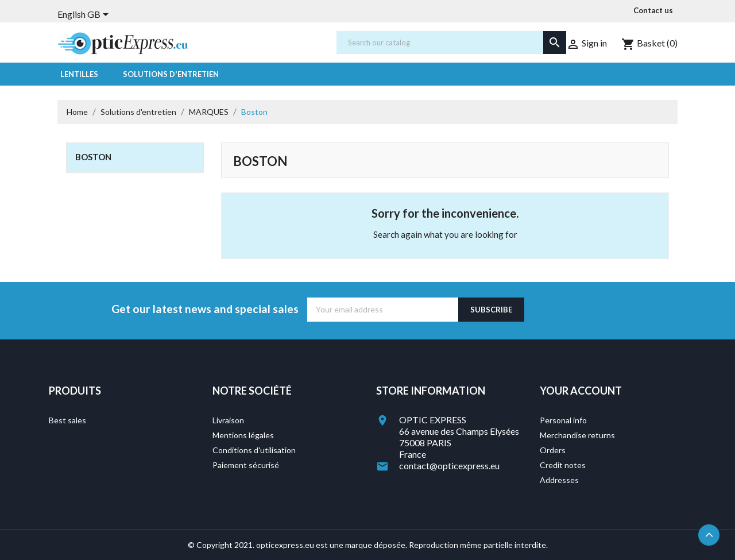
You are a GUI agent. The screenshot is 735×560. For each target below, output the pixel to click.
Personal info (563, 420)
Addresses (559, 480)
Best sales (67, 420)
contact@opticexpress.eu (449, 466)
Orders (553, 450)
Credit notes (563, 465)
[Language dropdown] (85, 16)
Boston (93, 157)
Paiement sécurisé (246, 465)
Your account (581, 391)
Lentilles (79, 74)
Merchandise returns (577, 435)
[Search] (451, 43)
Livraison (228, 420)
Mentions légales (243, 435)
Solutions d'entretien (171, 74)
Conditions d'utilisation (254, 450)
